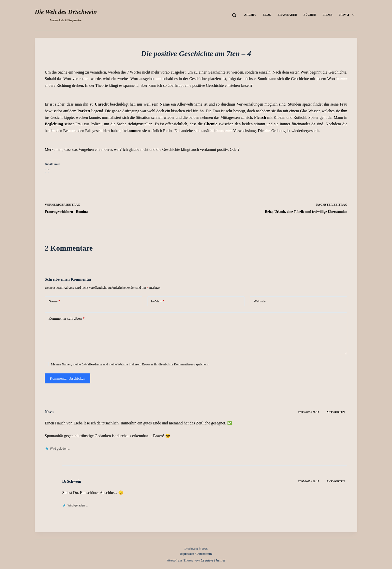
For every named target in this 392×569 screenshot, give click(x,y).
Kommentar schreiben (66, 319)
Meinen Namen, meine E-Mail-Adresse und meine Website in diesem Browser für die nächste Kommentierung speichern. (130, 364)
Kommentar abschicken (67, 378)
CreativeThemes (213, 560)
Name (54, 301)
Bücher (310, 15)
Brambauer (287, 15)
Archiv (250, 15)
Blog (267, 15)
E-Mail (158, 301)
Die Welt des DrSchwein (66, 12)
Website (259, 301)
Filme (327, 15)
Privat (347, 15)
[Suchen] (234, 15)
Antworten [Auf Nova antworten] (336, 412)
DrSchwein (72, 481)
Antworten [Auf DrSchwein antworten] (336, 481)
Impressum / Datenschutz (196, 554)
